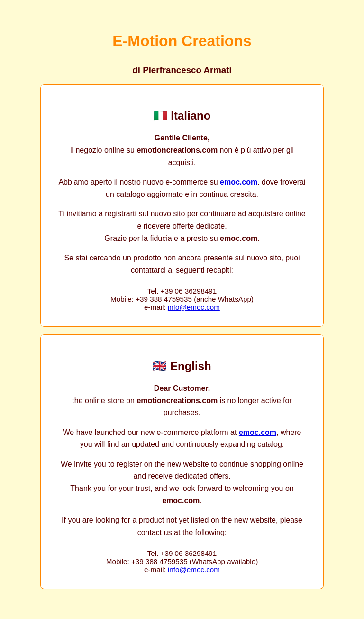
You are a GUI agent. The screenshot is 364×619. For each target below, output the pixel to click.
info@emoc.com (194, 307)
